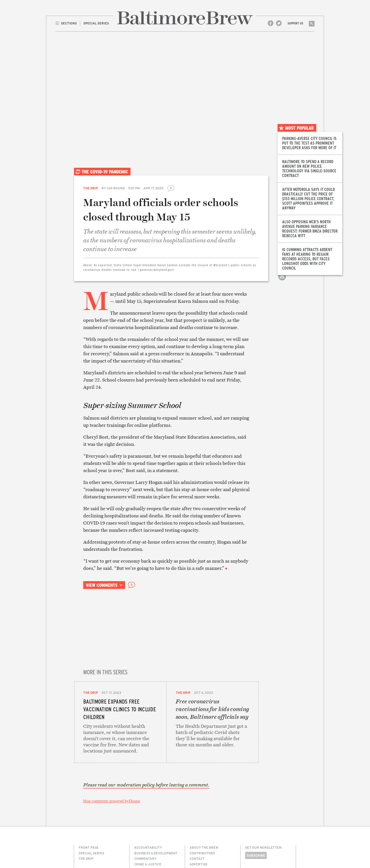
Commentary (145, 796)
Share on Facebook (282, 247)
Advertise (199, 802)
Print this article (282, 281)
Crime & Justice (148, 802)
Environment (146, 819)
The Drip (91, 188)
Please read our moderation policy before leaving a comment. (146, 723)
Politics (141, 835)
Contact (197, 796)
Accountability (148, 785)
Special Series (91, 791)
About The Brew (204, 785)
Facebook (271, 23)
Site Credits (254, 846)
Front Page (89, 785)
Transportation (149, 847)
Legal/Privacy (202, 808)
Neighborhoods (148, 830)
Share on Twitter (282, 258)
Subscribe (256, 793)
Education (143, 813)
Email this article (282, 270)
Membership (200, 813)
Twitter (279, 23)
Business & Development (156, 791)
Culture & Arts (147, 808)
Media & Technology (152, 824)
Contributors (202, 791)
